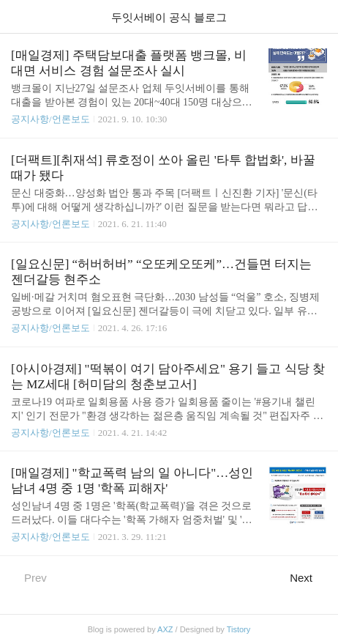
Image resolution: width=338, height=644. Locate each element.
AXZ (165, 629)
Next (308, 577)
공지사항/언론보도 (50, 119)
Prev (29, 577)
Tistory (239, 629)
